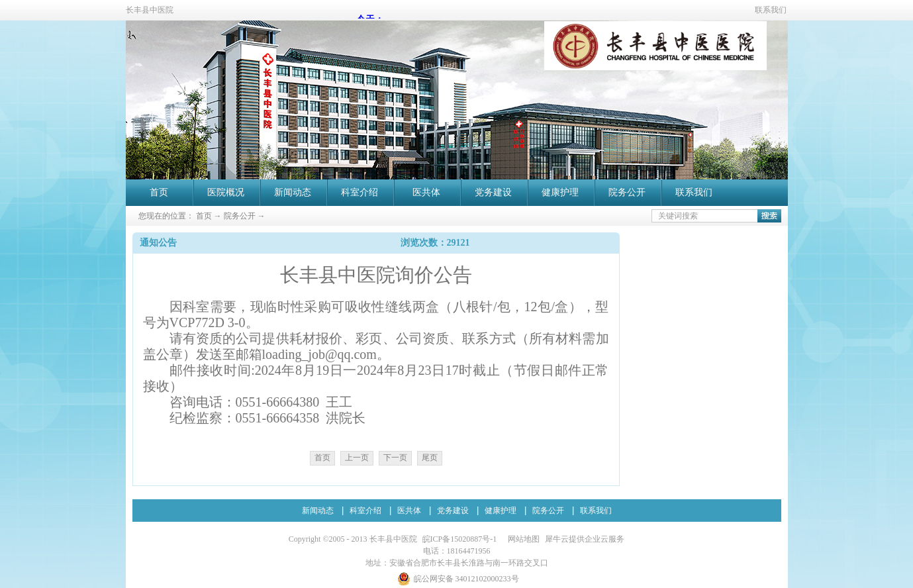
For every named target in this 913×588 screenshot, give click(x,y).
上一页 (357, 458)
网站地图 (522, 539)
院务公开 (240, 216)
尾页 (430, 458)
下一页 (395, 458)
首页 (159, 192)
